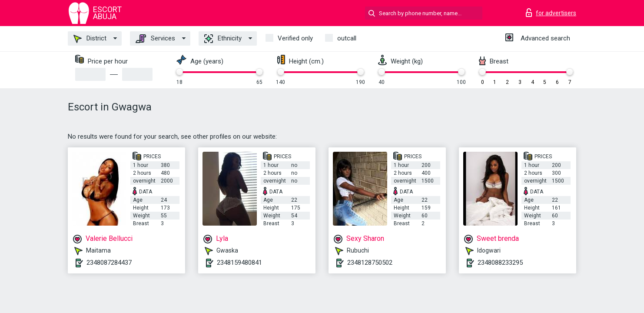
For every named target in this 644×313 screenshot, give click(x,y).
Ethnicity (223, 39)
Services (155, 39)
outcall (347, 38)
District (90, 39)
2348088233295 (500, 263)
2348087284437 (109, 263)
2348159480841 (239, 263)
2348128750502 (370, 263)
